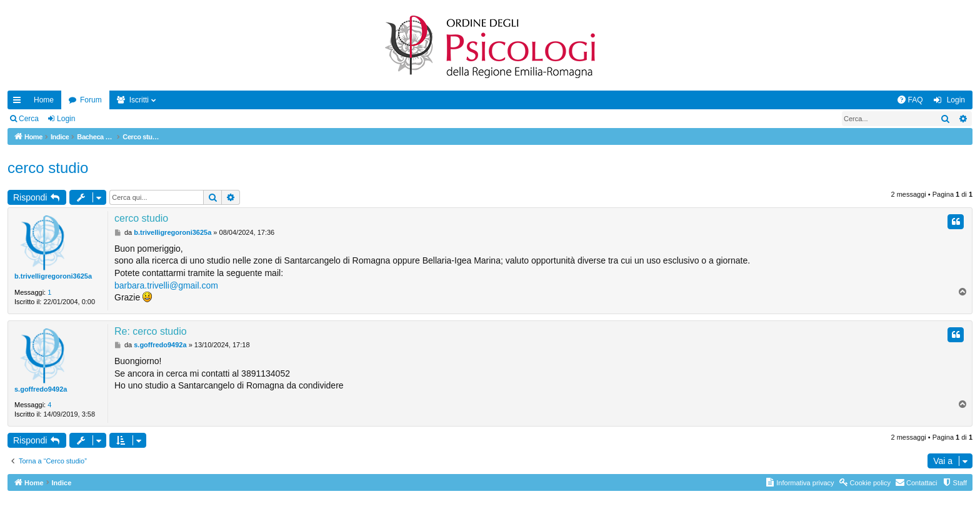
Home (44, 100)
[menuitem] (910, 100)
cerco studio (48, 168)
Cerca (29, 119)
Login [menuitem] (956, 100)
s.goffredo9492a (41, 389)
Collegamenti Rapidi (19, 102)
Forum (91, 100)
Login (66, 119)
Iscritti (139, 100)
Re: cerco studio (151, 331)
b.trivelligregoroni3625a (53, 276)
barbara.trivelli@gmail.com (166, 285)
